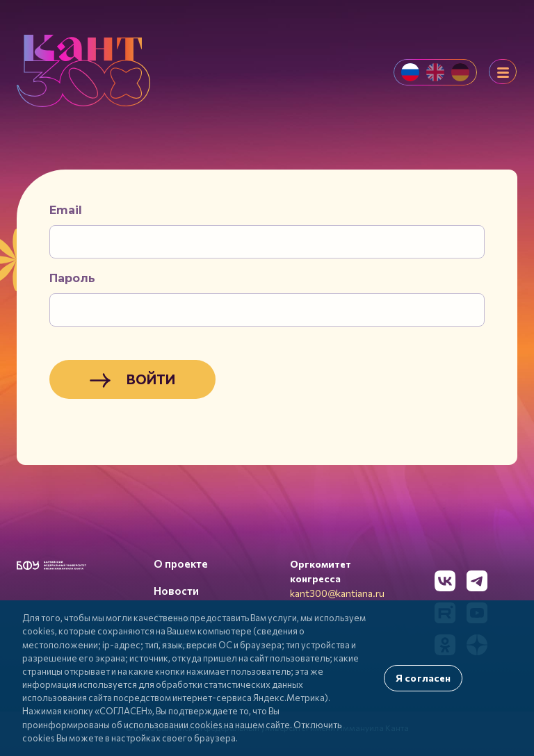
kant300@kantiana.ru (337, 593)
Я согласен (423, 678)
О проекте (181, 564)
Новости (176, 591)
